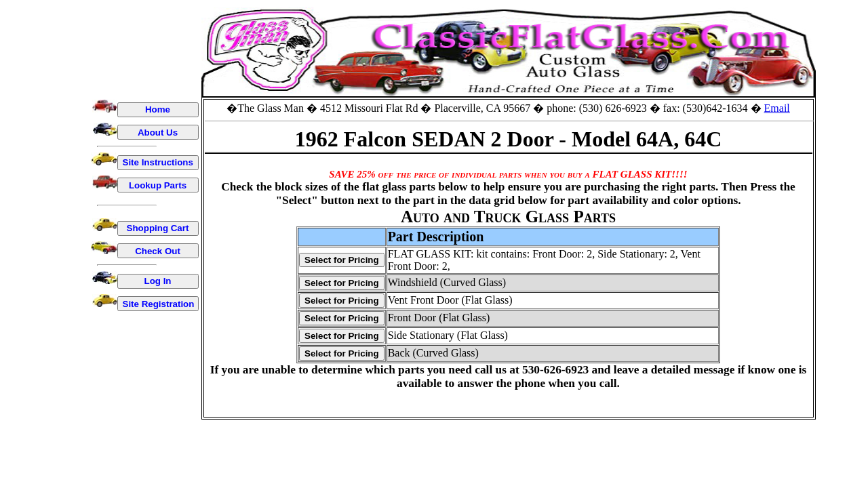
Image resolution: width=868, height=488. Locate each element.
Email (777, 108)
